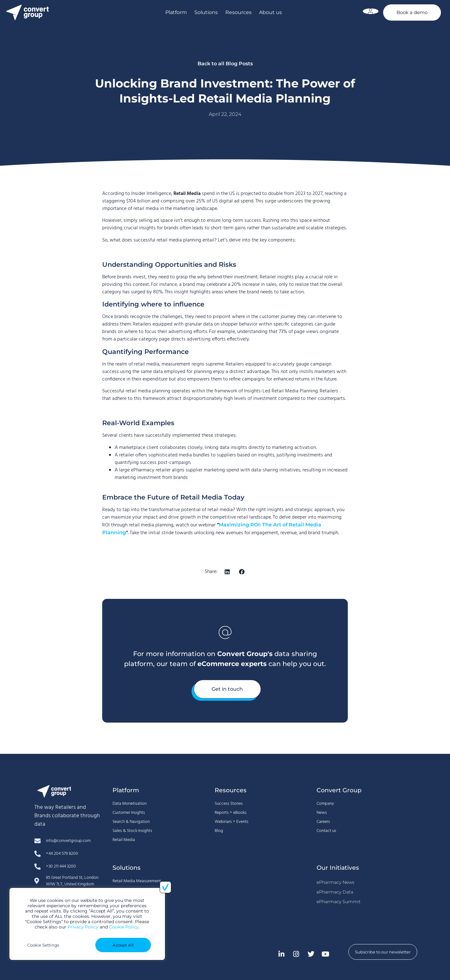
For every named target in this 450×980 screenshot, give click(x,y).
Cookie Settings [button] (43, 945)
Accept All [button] (123, 945)
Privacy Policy (83, 927)
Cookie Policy (124, 927)
